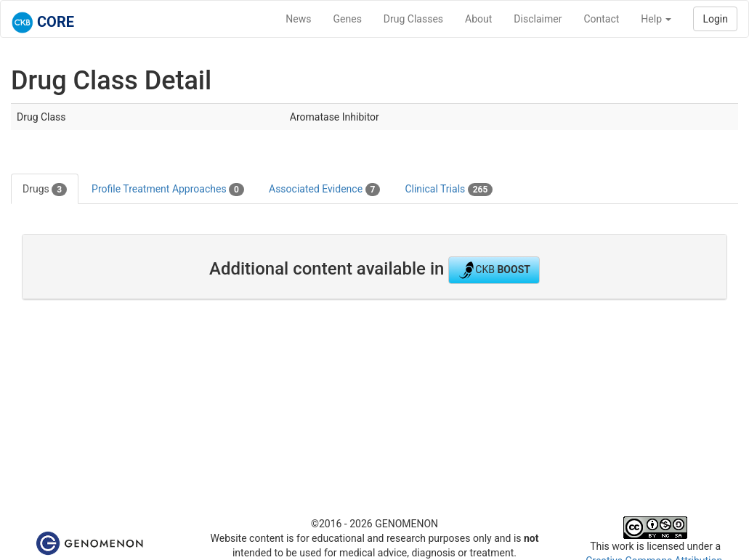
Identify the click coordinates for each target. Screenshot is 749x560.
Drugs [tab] (45, 190)
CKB (494, 270)
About (478, 19)
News (298, 19)
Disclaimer (538, 19)
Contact (601, 19)
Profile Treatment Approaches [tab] (168, 190)
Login (715, 19)
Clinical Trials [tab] (449, 190)
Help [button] (656, 19)
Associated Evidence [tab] (324, 190)
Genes (348, 19)
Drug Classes (413, 19)
